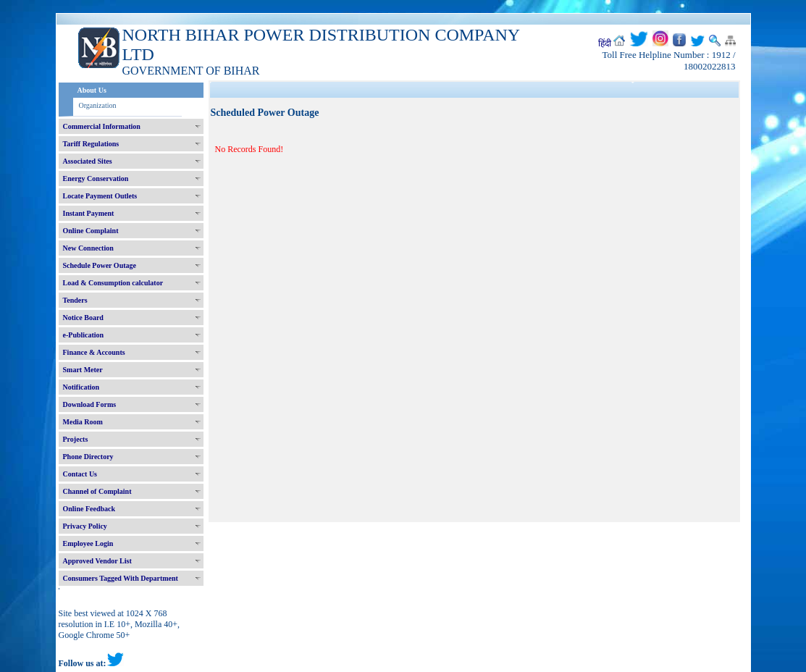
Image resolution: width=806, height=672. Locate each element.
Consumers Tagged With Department (121, 578)
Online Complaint (91, 231)
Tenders (75, 300)
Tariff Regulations (91, 144)
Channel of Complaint (97, 491)
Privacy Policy (85, 526)
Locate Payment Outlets (100, 196)
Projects (76, 439)
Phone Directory (88, 457)
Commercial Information (102, 126)
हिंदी (605, 43)
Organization (98, 105)
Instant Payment (89, 213)
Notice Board (83, 318)
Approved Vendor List (97, 561)
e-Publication (84, 335)
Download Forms (90, 404)
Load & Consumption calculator (113, 283)
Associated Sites (88, 161)
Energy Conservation (96, 178)
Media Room (83, 422)
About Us (92, 90)
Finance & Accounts (94, 352)
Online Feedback (89, 509)
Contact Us (80, 474)
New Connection (88, 248)
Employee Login (88, 543)
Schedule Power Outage (100, 265)
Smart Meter (83, 370)
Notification (81, 387)
